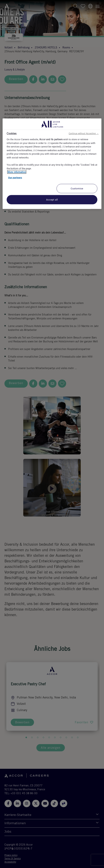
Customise (77, 189)
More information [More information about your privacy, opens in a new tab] (17, 172)
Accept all (52, 200)
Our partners (15, 177)
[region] (52, 164)
